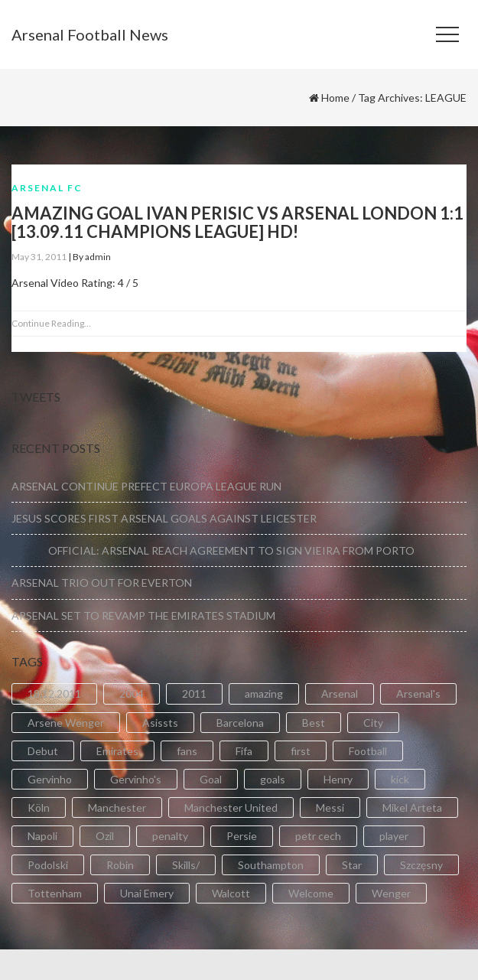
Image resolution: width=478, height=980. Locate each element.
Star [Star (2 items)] (352, 865)
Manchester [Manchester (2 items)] (117, 807)
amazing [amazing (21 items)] (264, 693)
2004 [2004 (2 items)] (132, 693)
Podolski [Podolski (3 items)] (48, 865)
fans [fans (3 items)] (187, 751)
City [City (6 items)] (373, 723)
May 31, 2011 (39, 257)
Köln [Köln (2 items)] (39, 807)
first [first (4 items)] (301, 751)
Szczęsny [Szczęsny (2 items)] (421, 865)
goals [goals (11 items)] (273, 779)
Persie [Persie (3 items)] (242, 836)
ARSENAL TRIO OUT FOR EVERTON (102, 583)
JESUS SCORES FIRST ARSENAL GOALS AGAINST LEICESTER (164, 518)
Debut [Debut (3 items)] (43, 751)
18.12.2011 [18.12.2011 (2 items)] (54, 693)
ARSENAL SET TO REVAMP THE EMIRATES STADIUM (143, 615)
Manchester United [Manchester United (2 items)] (231, 807)
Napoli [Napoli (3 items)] (42, 836)
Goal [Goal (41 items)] (211, 779)
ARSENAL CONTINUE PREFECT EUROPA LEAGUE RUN (146, 486)
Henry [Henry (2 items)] (338, 779)
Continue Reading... (51, 323)
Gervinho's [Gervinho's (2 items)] (136, 779)
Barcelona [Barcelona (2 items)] (240, 723)
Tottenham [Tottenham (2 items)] (55, 893)
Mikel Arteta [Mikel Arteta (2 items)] (412, 807)
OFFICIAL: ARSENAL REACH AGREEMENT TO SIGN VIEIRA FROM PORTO (213, 550)
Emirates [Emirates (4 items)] (117, 751)
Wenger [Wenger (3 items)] (391, 893)
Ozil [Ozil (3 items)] (105, 836)
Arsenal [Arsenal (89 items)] (340, 693)
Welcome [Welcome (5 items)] (311, 893)
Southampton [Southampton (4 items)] (271, 865)
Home (335, 98)
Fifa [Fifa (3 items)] (244, 751)
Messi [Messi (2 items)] (330, 807)
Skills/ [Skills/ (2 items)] (186, 865)
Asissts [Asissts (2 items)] (160, 723)
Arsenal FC (47, 188)
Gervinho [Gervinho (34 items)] (50, 779)
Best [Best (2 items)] (314, 723)
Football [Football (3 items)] (368, 751)
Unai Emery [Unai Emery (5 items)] (147, 893)
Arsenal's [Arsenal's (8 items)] (418, 693)
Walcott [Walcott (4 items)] (231, 893)
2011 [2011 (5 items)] (194, 693)
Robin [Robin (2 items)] (120, 865)
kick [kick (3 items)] (400, 779)
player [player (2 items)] (394, 836)
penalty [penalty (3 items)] (170, 836)
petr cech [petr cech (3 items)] (318, 836)
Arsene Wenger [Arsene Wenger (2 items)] (66, 723)
